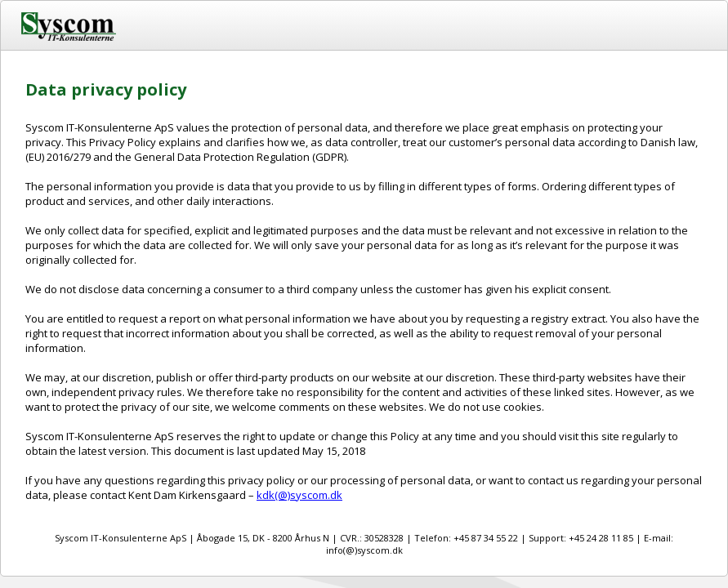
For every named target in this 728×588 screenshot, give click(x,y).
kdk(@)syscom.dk (299, 495)
